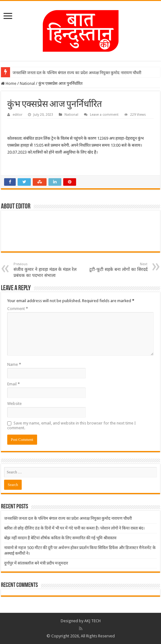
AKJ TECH (92, 621)
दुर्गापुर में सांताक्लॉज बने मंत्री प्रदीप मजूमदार (36, 563)
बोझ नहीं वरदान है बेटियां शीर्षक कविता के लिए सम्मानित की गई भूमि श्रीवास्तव (60, 538)
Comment (18, 309)
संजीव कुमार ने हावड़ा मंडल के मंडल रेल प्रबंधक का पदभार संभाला (46, 270)
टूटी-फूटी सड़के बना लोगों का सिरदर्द (115, 267)
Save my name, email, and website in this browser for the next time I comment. (72, 425)
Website (14, 404)
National (27, 83)
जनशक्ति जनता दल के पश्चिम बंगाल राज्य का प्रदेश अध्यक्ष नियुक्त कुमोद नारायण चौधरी (77, 73)
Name (14, 364)
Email (14, 384)
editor (17, 115)
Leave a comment (104, 115)
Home (9, 83)
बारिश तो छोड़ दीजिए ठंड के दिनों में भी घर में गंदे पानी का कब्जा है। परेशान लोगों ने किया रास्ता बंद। (74, 528)
